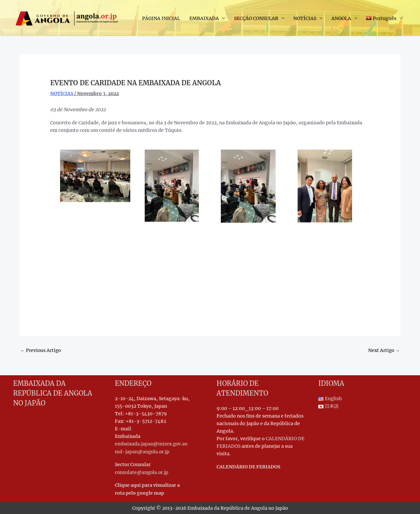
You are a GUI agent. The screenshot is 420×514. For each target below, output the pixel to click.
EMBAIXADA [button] (204, 18)
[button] (384, 19)
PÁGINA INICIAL (161, 18)
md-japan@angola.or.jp (143, 452)
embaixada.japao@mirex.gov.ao (152, 444)
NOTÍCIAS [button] (305, 18)
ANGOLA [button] (341, 18)
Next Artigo (384, 350)
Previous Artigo (41, 350)
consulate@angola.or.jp (142, 472)
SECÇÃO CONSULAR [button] (256, 18)
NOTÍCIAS (62, 93)
